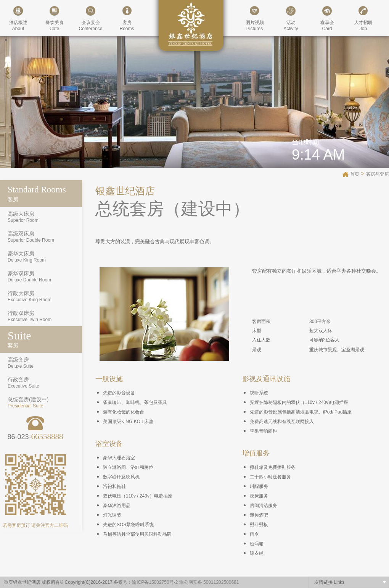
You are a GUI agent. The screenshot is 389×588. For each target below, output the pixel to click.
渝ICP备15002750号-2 (155, 582)
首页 (355, 174)
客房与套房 (378, 174)
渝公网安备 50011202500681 (209, 582)
